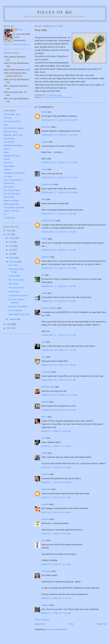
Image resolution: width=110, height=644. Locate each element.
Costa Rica (48, 97)
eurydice (45, 504)
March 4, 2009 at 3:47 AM (56, 564)
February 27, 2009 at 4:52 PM (59, 301)
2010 (9, 231)
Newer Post (40, 624)
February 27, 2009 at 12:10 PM (59, 163)
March (12, 258)
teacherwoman (48, 387)
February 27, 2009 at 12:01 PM (59, 135)
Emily (6, 152)
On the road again (64, 97)
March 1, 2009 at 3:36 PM (56, 482)
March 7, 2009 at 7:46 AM (56, 613)
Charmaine (46, 571)
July (11, 242)
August (12, 238)
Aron (43, 438)
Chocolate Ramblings (13, 145)
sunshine (45, 519)
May (11, 250)
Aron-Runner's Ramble (14, 128)
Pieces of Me (55, 12)
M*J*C (44, 417)
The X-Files (14, 284)
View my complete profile (17, 45)
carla (44, 540)
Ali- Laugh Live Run (12, 121)
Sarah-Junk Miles (11, 201)
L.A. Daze (8, 176)
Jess (43, 357)
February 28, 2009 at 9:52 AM (59, 380)
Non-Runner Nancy (12, 190)
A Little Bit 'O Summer (18, 296)
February (13, 262)
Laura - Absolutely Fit (13, 180)
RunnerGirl (46, 127)
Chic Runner (9, 142)
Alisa (44, 199)
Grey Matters (9, 166)
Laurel (44, 453)
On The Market (15, 310)
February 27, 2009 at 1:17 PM (59, 232)
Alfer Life (7, 118)
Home (71, 624)
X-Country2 (46, 372)
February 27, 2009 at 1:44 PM (59, 250)
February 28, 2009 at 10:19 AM (59, 395)
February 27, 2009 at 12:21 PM (59, 178)
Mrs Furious (9, 187)
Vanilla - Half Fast (11, 211)
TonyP (44, 169)
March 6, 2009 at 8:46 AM (56, 598)
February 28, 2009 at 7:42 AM (59, 350)
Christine (45, 474)
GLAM (6, 159)
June (11, 246)
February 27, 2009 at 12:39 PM (59, 193)
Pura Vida (13, 265)
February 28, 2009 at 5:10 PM (59, 410)
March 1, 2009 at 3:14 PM (56, 446)
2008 (9, 324)
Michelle (45, 402)
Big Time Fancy (10, 132)
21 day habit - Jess (12, 114)
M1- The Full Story (17, 280)
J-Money (7, 169)
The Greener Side (16, 288)
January (13, 319)
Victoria (45, 142)
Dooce (6, 149)
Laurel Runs (9, 183)
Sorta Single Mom (11, 204)
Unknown (45, 257)
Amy (43, 342)
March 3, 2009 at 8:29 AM (56, 534)
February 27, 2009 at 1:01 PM (59, 214)
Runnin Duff (9, 197)
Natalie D (45, 605)
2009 (9, 234)
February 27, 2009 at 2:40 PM (59, 286)
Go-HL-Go (8, 163)
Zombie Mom (9, 218)
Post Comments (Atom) (57, 629)
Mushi (44, 112)
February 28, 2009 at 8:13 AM (59, 365)
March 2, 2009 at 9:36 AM (56, 512)
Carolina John (47, 184)
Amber (44, 239)
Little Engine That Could (19, 314)
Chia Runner (9, 139)
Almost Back (14, 292)
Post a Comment (42, 620)
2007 (9, 328)
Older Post (102, 624)
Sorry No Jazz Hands (18, 306)
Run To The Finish (12, 194)
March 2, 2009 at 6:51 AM (56, 497)
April (11, 254)
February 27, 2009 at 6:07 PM (59, 335)
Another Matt (14, 276)
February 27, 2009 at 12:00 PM (59, 120)
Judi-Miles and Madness (14, 173)
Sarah (44, 293)
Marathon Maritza (49, 308)
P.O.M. (20, 30)
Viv (5, 214)
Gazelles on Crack (12, 156)
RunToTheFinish (49, 221)
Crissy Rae (46, 489)
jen (43, 275)
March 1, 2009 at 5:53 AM (56, 431)
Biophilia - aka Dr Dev (13, 135)
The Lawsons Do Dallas (14, 208)
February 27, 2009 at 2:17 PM (59, 268)
